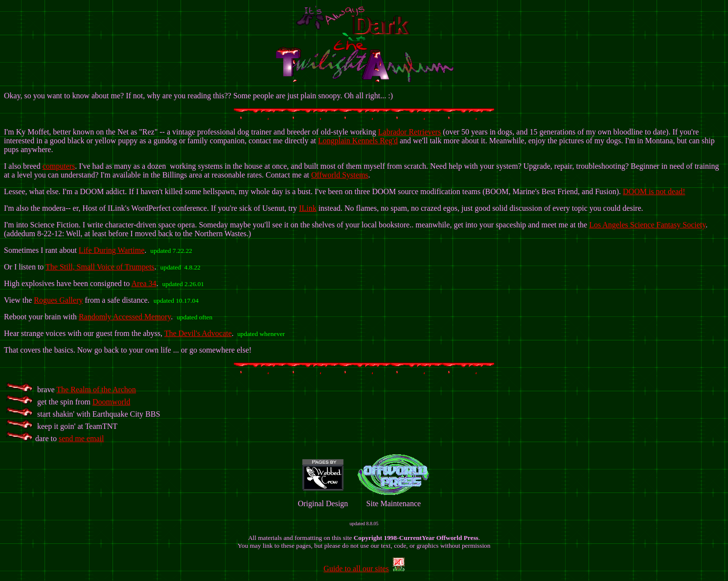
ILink (308, 208)
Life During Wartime (112, 250)
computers (59, 166)
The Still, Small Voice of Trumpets (100, 267)
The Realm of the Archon (96, 390)
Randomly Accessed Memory (125, 317)
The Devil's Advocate (198, 333)
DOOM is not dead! (654, 191)
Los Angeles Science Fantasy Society (647, 225)
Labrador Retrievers (409, 132)
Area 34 (144, 283)
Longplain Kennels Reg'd (358, 141)
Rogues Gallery (58, 300)
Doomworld (111, 402)
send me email (81, 438)
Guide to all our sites (356, 569)
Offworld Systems (340, 175)
